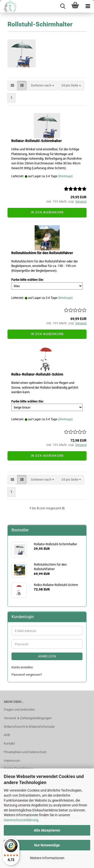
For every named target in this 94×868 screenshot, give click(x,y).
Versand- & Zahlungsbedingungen (28, 718)
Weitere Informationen (47, 858)
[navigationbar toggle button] (88, 6)
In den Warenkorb (47, 212)
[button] (12, 86)
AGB (7, 735)
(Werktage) (65, 176)
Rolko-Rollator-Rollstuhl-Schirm (37, 374)
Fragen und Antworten (19, 710)
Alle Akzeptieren (47, 830)
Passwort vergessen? (27, 675)
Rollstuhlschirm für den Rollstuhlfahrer (42, 253)
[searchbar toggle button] (63, 6)
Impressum (12, 761)
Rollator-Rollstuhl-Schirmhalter (36, 141)
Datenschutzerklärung (21, 820)
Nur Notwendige (47, 845)
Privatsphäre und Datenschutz (25, 752)
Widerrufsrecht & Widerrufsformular (29, 727)
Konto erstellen (22, 667)
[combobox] (42, 86)
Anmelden (47, 656)
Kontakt (9, 743)
